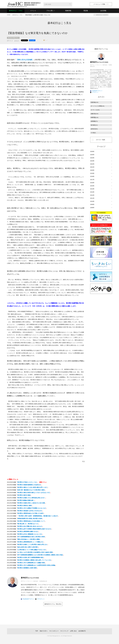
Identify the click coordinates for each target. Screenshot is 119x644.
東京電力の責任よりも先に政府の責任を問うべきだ (32, 487)
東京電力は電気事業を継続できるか (28, 531)
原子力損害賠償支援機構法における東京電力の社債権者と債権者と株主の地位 (40, 555)
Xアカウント (41, 599)
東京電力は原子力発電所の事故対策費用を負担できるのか (34, 529)
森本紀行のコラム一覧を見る (53, 604)
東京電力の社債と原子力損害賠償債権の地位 (30, 557)
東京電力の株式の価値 (24, 495)
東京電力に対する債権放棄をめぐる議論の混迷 (31, 563)
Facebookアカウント (29, 599)
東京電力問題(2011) (13, 38)
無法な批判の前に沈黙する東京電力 (28, 547)
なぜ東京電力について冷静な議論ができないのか (32, 550)
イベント (33, 11)
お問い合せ (73, 631)
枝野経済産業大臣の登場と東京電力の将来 (30, 519)
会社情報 (81, 631)
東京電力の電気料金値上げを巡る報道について (31, 521)
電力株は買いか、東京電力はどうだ (28, 524)
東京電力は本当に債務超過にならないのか (30, 534)
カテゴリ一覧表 (100, 140)
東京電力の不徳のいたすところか (27, 482)
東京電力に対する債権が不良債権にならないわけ (32, 508)
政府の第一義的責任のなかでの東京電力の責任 (31, 490)
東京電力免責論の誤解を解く (26, 500)
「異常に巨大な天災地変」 (25, 60)
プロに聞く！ (51, 11)
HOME (9, 15)
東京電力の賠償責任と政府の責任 (27, 568)
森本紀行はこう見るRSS (102, 15)
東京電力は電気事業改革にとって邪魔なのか (30, 542)
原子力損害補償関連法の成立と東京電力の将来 (31, 537)
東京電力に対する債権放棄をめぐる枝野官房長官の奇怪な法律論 (36, 565)
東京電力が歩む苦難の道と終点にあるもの (30, 526)
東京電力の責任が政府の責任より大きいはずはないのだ (34, 493)
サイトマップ (64, 631)
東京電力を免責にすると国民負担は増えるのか (31, 498)
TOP (37, 631)
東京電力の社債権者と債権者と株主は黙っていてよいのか (34, 560)
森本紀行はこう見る (16, 11)
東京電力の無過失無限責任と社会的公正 (29, 485)
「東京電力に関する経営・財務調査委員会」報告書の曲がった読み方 (38, 516)
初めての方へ (44, 631)
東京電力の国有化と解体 (25, 506)
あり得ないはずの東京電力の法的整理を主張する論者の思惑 (35, 552)
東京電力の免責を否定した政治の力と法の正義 (31, 503)
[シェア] (32, 40)
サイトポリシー (54, 631)
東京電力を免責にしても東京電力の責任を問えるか (32, 544)
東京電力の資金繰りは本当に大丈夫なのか (30, 511)
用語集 (86, 11)
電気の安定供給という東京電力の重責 (28, 539)
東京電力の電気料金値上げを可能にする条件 (30, 513)
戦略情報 (68, 11)
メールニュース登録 (101, 4)
